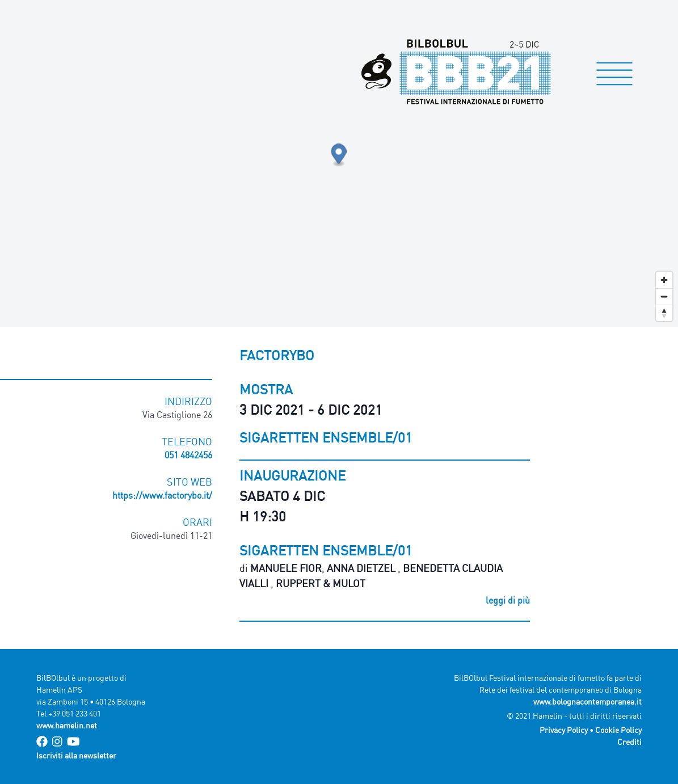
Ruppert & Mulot (321, 583)
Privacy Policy (564, 730)
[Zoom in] (664, 280)
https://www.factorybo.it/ (162, 495)
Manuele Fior (286, 568)
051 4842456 (188, 455)
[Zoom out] (664, 296)
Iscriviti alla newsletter (76, 755)
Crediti (629, 742)
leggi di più (508, 600)
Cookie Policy (618, 730)
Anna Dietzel (362, 568)
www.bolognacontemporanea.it (588, 701)
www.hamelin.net (67, 725)
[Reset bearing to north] (664, 313)
